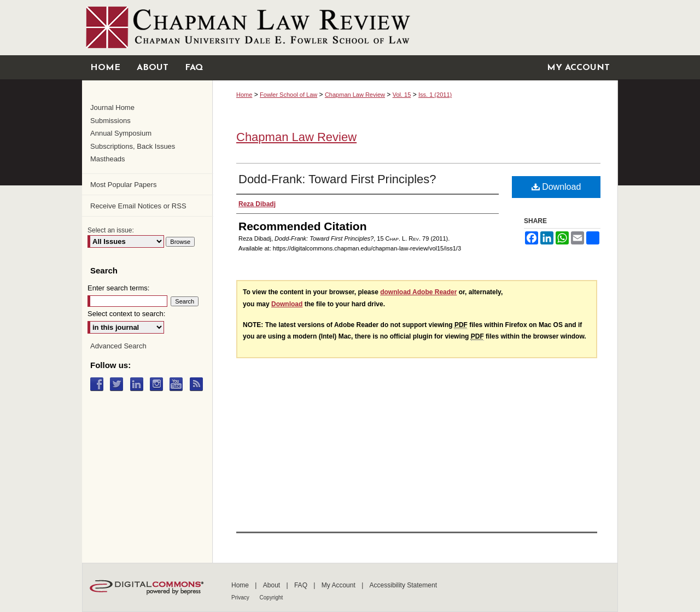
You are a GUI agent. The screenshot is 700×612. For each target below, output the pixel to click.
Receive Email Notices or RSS (138, 206)
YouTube (179, 384)
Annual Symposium (121, 133)
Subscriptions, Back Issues (133, 146)
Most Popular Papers (123, 185)
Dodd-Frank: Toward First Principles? (337, 179)
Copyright (272, 598)
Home (244, 95)
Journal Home (112, 107)
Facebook (99, 384)
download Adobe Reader (418, 292)
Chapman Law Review (355, 95)
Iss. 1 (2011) (435, 95)
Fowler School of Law (288, 95)
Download (556, 187)
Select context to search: (126, 314)
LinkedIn (139, 384)
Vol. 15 (402, 95)
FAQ (302, 585)
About (273, 585)
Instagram (159, 384)
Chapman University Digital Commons (350, 28)
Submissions (110, 121)
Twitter (119, 384)
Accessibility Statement (403, 585)
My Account (339, 585)
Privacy (241, 598)
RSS (199, 384)
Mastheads (108, 159)
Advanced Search (118, 346)
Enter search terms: (118, 288)
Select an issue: (111, 230)
